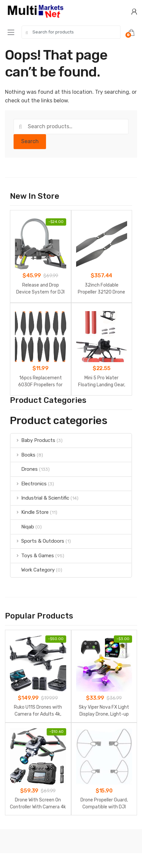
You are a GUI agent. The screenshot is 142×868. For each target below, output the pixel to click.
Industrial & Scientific (40, 498)
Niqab (22, 527)
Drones (24, 469)
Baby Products (33, 440)
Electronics (29, 484)
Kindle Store (30, 512)
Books (23, 455)
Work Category (33, 570)
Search (30, 141)
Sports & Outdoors (37, 541)
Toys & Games (32, 556)
